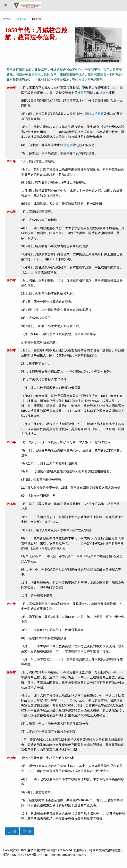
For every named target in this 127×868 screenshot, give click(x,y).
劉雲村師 (66, 145)
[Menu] (6, 6)
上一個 (12, 831)
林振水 (104, 93)
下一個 (27, 831)
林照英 (82, 93)
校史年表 (22, 19)
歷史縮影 (7, 19)
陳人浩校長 (96, 114)
